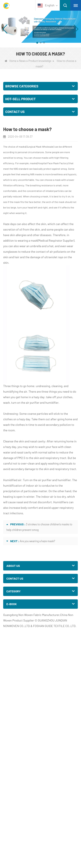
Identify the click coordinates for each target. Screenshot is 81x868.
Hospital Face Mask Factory (53, 163)
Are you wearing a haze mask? (37, 541)
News (22, 61)
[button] (37, 43)
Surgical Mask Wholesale (40, 147)
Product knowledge (40, 61)
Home (11, 61)
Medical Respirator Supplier (56, 240)
